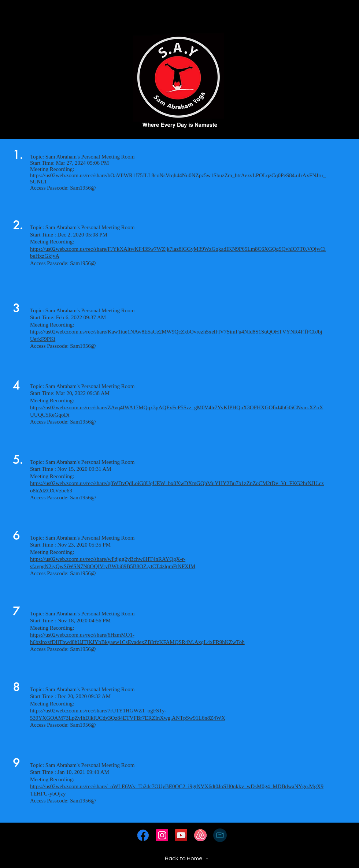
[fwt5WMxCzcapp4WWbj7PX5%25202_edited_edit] (143, 835)
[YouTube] (181, 835)
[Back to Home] (186, 858)
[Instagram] (162, 835)
